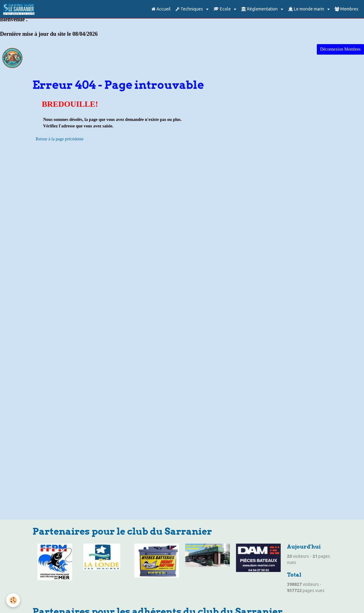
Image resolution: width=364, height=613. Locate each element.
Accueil (161, 9)
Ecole (223, 9)
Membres (347, 9)
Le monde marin (307, 9)
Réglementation (260, 9)
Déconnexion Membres (340, 49)
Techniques (190, 9)
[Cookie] (13, 600)
